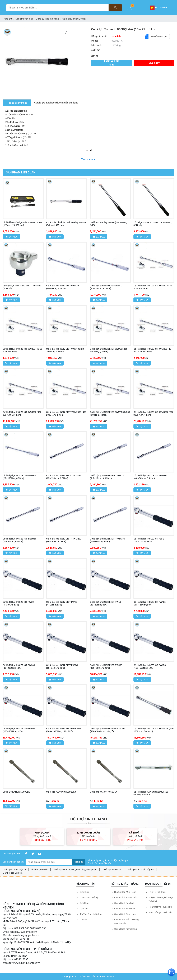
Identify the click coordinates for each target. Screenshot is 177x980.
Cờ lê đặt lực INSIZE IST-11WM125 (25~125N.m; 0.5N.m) (64, 477)
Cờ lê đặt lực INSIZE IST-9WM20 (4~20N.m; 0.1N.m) (62, 287)
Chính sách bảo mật (124, 903)
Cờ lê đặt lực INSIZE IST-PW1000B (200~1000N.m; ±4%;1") (107, 730)
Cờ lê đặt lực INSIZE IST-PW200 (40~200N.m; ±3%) (19, 667)
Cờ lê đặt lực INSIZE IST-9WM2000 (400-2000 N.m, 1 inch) (67, 413)
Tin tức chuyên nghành (92, 914)
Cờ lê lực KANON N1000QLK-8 (61, 792)
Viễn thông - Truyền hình (161, 912)
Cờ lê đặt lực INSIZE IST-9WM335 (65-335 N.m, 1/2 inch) (109, 350)
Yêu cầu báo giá (158, 37)
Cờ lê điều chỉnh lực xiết (74, 19)
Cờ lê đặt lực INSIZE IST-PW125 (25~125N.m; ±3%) (150, 603)
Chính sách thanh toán (126, 898)
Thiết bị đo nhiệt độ (112, 870)
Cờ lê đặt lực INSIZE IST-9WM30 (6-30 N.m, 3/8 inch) (153, 287)
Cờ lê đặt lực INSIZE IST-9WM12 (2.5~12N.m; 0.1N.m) (106, 287)
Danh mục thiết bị (24, 19)
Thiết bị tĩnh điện (157, 892)
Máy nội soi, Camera (13, 873)
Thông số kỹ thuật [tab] (17, 103)
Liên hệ (84, 920)
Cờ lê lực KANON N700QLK (16, 792)
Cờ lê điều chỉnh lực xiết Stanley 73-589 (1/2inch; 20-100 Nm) (22, 224)
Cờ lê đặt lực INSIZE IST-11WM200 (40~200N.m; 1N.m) (64, 540)
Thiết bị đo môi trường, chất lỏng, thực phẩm (75, 870)
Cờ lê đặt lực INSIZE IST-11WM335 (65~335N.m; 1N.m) (107, 540)
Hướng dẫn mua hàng (125, 892)
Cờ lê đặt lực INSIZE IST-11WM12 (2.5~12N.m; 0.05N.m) (107, 477)
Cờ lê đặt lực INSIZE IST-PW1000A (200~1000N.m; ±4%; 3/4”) (64, 730)
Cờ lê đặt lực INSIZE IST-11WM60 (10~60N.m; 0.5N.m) (19, 540)
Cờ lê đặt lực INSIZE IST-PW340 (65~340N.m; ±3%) (62, 667)
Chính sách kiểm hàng (125, 929)
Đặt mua (11, 237)
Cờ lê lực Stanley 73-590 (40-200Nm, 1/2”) (108, 224)
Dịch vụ (84, 909)
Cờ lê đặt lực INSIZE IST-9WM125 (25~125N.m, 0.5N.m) (19, 477)
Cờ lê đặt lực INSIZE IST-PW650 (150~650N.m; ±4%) (150, 667)
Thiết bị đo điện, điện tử (14, 870)
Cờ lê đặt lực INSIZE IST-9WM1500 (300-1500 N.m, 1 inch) (110, 413)
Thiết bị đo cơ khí (40, 870)
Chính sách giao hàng (125, 914)
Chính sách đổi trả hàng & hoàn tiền (126, 922)
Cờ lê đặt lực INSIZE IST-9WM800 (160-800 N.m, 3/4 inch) (22, 413)
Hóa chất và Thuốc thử (160, 907)
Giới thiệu (85, 892)
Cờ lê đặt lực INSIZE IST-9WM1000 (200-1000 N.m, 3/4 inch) (154, 730)
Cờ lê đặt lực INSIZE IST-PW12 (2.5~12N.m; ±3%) (149, 540)
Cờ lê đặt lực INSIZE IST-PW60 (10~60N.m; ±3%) (105, 603)
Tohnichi (116, 36)
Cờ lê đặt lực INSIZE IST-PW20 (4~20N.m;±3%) (62, 603)
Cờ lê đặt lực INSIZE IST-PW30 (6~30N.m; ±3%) (18, 603)
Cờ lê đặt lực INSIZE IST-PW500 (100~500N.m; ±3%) (106, 667)
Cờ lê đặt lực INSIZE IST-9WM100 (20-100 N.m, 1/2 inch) (65, 350)
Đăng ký (79, 862)
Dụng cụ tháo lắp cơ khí (48, 19)
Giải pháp (85, 903)
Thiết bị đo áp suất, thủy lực (140, 870)
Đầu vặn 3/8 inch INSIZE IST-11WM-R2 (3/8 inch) (22, 287)
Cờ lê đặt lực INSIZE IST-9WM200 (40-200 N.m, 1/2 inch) (153, 350)
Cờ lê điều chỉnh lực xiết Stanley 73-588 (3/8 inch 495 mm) (66, 224)
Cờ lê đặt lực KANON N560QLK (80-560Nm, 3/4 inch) (151, 793)
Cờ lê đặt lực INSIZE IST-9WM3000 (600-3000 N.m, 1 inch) (154, 413)
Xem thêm (87, 159)
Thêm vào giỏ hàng (111, 63)
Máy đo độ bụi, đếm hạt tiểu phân (161, 899)
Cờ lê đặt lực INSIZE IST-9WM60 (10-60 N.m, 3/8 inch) (22, 350)
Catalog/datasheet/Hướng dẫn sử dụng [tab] (56, 103)
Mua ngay (154, 63)
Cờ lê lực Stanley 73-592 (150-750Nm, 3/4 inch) (152, 224)
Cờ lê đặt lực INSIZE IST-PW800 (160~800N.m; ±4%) (19, 730)
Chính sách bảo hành (125, 909)
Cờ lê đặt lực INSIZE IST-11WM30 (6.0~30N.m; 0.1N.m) (150, 477)
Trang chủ (8, 19)
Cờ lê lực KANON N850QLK (103, 792)
